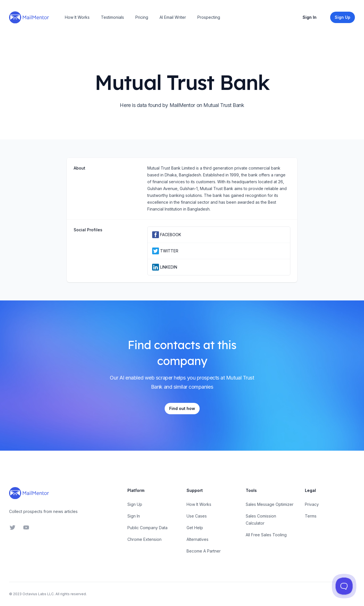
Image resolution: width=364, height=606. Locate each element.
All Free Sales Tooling (266, 535)
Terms (311, 516)
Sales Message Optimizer (270, 504)
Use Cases (197, 516)
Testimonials (112, 17)
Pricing (142, 17)
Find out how (182, 408)
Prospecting (209, 17)
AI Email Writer (173, 17)
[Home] (29, 17)
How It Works (77, 17)
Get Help (195, 528)
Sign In (310, 17)
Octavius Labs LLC (38, 594)
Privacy (312, 504)
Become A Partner (204, 551)
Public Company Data (147, 528)
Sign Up (135, 504)
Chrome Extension (144, 539)
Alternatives (197, 539)
